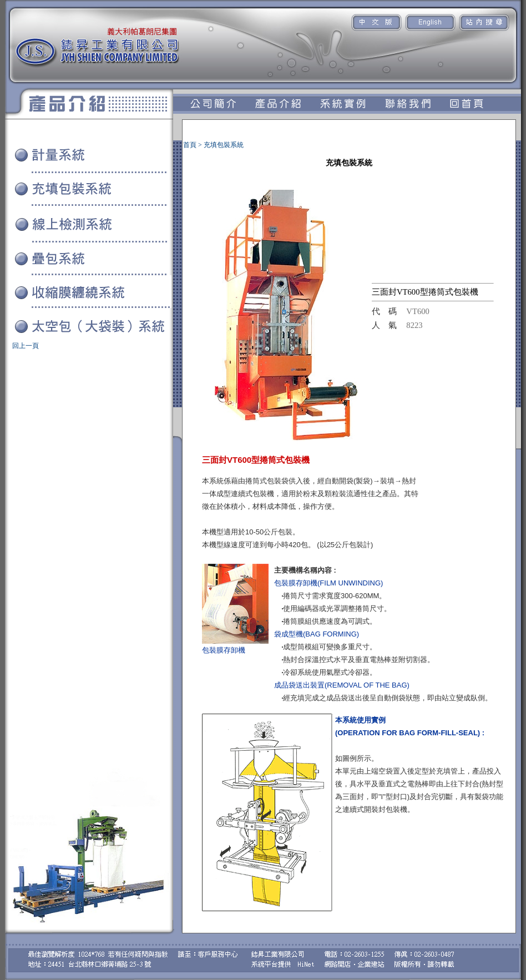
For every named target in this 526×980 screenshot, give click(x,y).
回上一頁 (26, 346)
